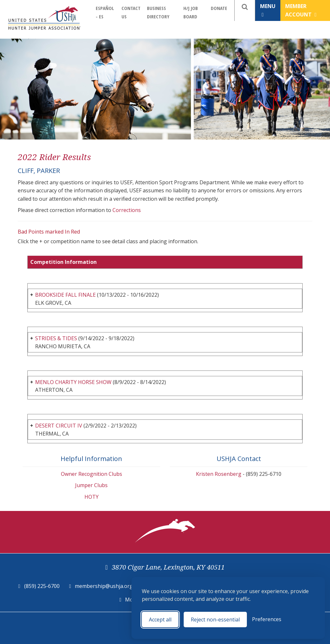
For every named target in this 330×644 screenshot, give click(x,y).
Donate (219, 8)
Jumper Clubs (91, 485)
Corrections (127, 210)
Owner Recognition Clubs (92, 474)
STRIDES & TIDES (56, 338)
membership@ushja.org (104, 586)
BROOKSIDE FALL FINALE (65, 295)
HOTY (92, 497)
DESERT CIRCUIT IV (59, 426)
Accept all (160, 620)
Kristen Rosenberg (219, 474)
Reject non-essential (215, 620)
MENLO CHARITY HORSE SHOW (73, 382)
